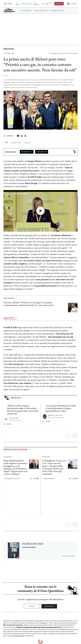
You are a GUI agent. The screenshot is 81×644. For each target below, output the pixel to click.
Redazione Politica (11, 479)
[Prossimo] (75, 436)
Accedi (32, 606)
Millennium (29, 4)
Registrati (49, 606)
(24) (75, 479)
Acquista (68, 556)
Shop (43, 4)
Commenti (8, 136)
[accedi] (72, 4)
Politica (9, 49)
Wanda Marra (48, 479)
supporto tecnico (19, 636)
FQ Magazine (37, 4)
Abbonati (59, 4)
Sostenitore (14, 418)
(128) (36, 479)
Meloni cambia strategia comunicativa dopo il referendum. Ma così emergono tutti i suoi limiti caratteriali (23, 410)
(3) (9, 424)
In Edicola (18, 4)
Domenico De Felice (55, 415)
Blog (23, 4)
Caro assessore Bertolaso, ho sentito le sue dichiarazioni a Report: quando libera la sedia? (61, 408)
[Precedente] (68, 436)
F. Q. (6, 76)
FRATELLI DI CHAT (33, 544)
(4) (48, 422)
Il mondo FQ (50, 4)
